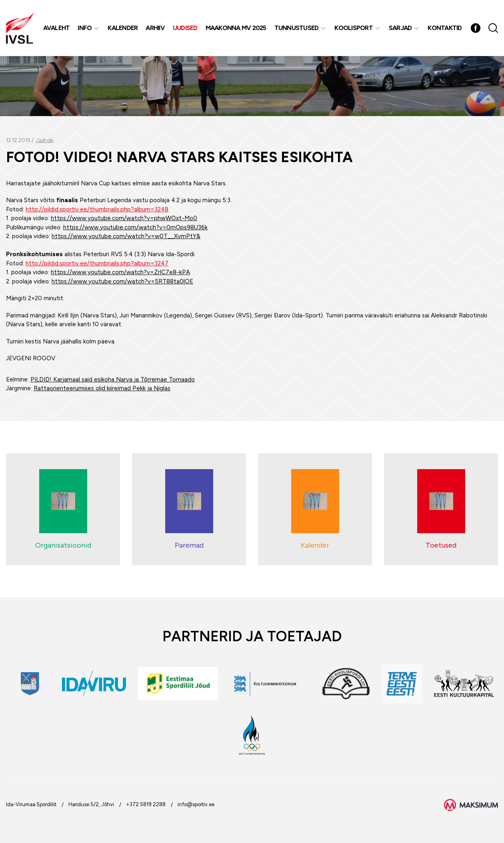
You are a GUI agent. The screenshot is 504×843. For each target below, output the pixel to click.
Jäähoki (45, 140)
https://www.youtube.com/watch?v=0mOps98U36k (135, 227)
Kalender (123, 28)
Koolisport (354, 28)
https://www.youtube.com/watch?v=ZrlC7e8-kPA (120, 272)
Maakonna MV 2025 (236, 28)
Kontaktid (445, 28)
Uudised (185, 28)
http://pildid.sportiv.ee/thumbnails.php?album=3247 (97, 263)
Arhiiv (155, 28)
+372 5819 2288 (146, 804)
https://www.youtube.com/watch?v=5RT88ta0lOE (122, 281)
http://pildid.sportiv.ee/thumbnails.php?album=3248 (97, 209)
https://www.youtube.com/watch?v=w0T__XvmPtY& (126, 236)
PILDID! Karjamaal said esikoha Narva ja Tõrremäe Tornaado (113, 379)
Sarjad (400, 28)
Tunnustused (297, 28)
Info (85, 28)
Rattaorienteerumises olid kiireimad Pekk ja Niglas (102, 388)
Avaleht (57, 28)
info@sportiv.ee (196, 804)
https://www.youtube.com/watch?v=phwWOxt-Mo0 (124, 218)
